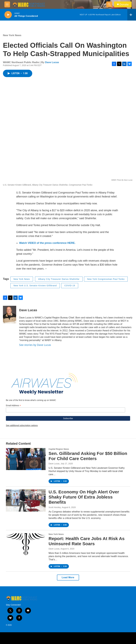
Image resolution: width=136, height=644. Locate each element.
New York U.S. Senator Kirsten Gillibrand (35, 286)
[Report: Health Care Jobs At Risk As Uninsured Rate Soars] (26, 544)
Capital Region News (59, 449)
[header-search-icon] (109, 4)
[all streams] (132, 15)
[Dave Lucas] (10, 315)
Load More (68, 577)
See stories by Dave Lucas (35, 345)
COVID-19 (70, 286)
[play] (8, 15)
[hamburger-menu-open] (7, 4)
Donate (124, 4)
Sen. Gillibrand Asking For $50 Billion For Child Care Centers (88, 456)
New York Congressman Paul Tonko (106, 279)
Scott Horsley (55, 507)
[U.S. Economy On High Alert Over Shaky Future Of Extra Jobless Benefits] (26, 500)
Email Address (13, 406)
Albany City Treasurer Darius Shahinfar (59, 279)
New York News (12, 35)
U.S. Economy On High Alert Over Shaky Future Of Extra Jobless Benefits (84, 497)
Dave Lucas (52, 62)
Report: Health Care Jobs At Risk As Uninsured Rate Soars (87, 541)
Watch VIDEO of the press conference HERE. (47, 243)
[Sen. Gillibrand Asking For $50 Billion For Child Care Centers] (26, 459)
